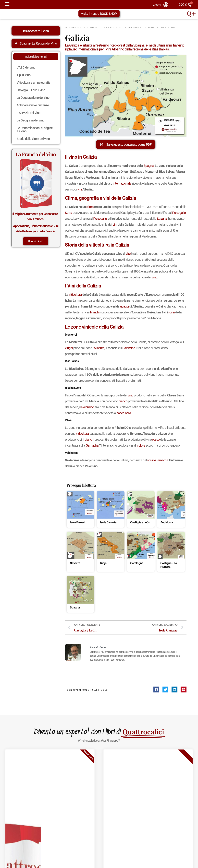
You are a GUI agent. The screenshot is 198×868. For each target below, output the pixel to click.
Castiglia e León (140, 522)
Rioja (103, 563)
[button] (156, 690)
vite (128, 254)
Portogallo (179, 213)
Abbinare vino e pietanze (34, 105)
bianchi (95, 312)
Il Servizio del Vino (29, 113)
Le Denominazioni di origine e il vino (35, 130)
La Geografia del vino (31, 120)
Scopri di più (36, 241)
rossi (172, 312)
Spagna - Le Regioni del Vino (38, 43)
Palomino (129, 348)
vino (155, 277)
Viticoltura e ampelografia (34, 83)
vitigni (69, 348)
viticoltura (75, 295)
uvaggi (124, 306)
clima (90, 207)
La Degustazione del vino (34, 98)
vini (80, 189)
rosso (156, 440)
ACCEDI (157, 5)
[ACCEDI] (166, 5)
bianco (123, 401)
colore (141, 445)
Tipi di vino (24, 75)
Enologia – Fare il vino (32, 90)
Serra (68, 213)
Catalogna (137, 563)
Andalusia (167, 522)
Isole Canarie (108, 522)
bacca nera (124, 413)
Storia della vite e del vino (34, 139)
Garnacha (92, 445)
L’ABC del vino (26, 67)
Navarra (75, 563)
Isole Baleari (77, 522)
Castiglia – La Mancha (169, 565)
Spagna (149, 166)
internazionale (122, 183)
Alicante (99, 348)
